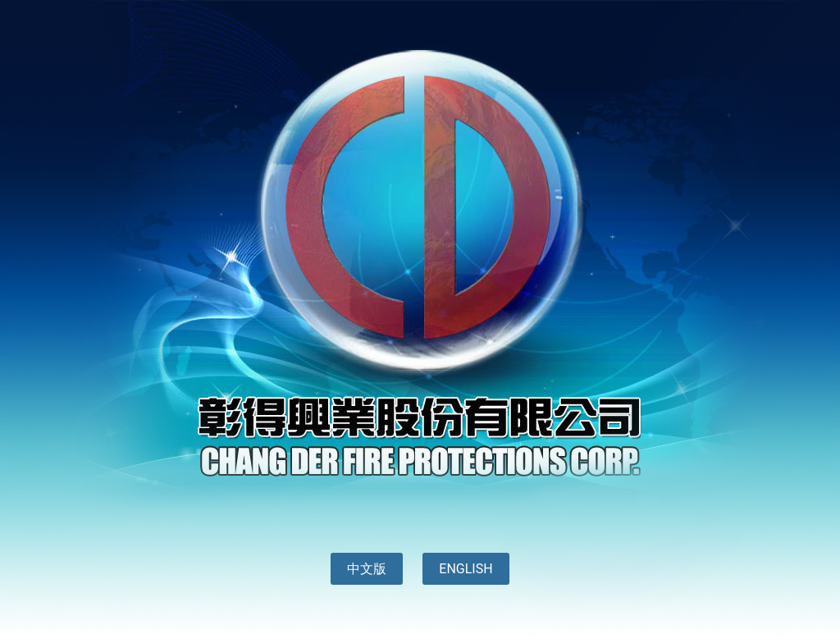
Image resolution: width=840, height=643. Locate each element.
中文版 (367, 569)
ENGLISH (466, 569)
